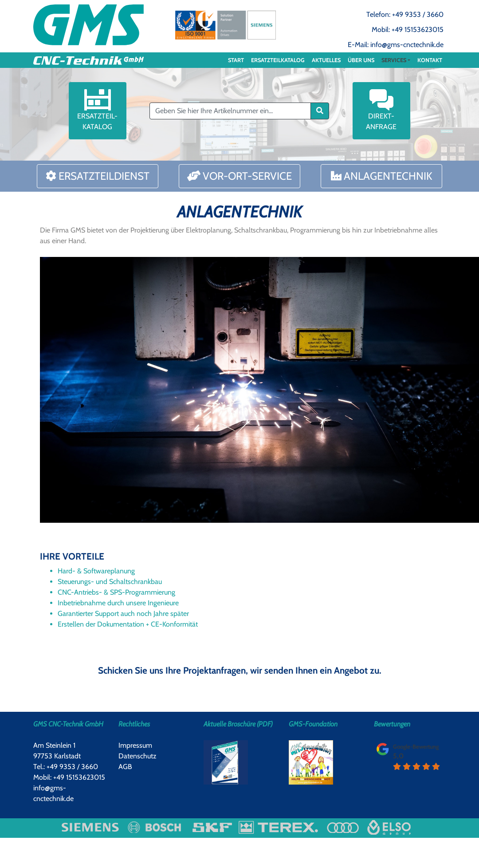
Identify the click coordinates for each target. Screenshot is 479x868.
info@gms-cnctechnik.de (53, 793)
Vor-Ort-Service (239, 176)
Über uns (361, 60)
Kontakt (430, 60)
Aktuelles (326, 60)
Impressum (135, 745)
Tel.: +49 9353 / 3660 (66, 767)
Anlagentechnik (382, 176)
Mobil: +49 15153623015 (408, 30)
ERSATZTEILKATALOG (278, 60)
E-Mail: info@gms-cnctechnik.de (396, 45)
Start (236, 60)
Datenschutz (137, 756)
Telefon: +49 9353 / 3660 (405, 14)
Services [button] (394, 60)
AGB (125, 767)
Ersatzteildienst (98, 176)
